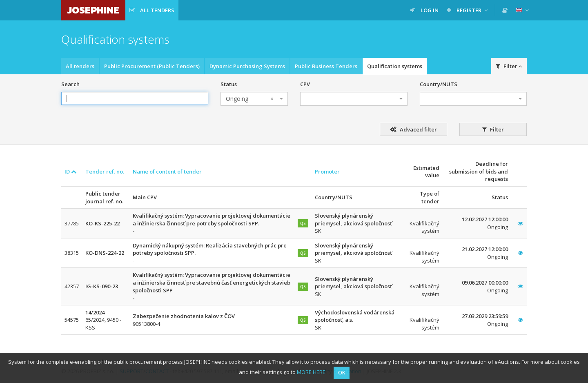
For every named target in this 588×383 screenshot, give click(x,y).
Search (70, 84)
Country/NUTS (439, 84)
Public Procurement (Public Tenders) (152, 66)
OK (342, 373)
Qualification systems (395, 66)
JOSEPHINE (93, 10)
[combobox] (254, 99)
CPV (305, 84)
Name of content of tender (167, 171)
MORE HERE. (312, 372)
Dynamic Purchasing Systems (247, 66)
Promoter (327, 171)
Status (229, 84)
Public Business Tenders (326, 66)
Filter (509, 66)
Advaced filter (414, 129)
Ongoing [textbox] (250, 99)
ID (71, 171)
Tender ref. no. (105, 171)
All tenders (80, 66)
